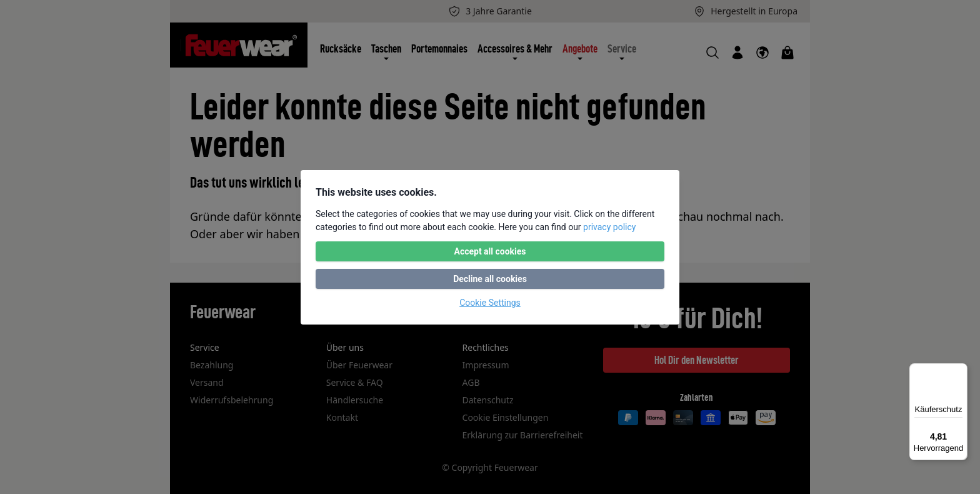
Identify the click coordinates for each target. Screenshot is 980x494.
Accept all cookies (490, 251)
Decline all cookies (490, 279)
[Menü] (960, 371)
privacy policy (609, 227)
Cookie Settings (490, 303)
